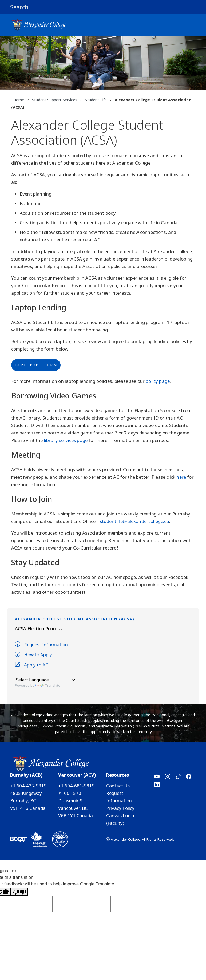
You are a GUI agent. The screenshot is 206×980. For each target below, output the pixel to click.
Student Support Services (55, 100)
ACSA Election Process (38, 629)
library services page (66, 440)
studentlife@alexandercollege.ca (134, 521)
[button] (103, 7)
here (181, 477)
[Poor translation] (19, 892)
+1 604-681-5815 (76, 786)
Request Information (41, 644)
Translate (48, 685)
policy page (158, 381)
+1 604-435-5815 (28, 786)
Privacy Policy (120, 808)
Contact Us (118, 786)
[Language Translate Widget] (45, 680)
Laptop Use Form (36, 365)
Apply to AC (32, 665)
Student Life (96, 100)
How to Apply (33, 655)
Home (19, 100)
